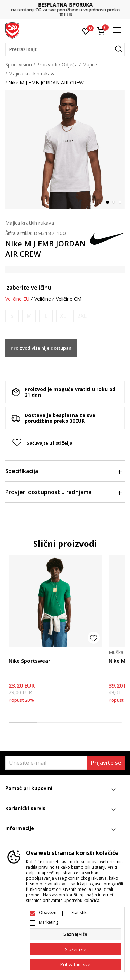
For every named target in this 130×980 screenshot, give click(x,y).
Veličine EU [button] (17, 299)
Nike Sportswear (29, 661)
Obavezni (48, 913)
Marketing (49, 922)
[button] (65, 49)
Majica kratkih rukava (32, 73)
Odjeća (70, 64)
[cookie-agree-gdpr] (75, 949)
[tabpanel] (65, 150)
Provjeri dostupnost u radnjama (63, 492)
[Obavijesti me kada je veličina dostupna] (12, 316)
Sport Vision (19, 64)
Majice (90, 64)
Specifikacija (63, 471)
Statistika (80, 913)
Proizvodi (47, 64)
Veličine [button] (43, 299)
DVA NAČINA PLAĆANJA (45, 7)
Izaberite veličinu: (29, 288)
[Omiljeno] (86, 31)
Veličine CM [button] (69, 299)
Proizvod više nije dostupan (41, 348)
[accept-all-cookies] (75, 964)
